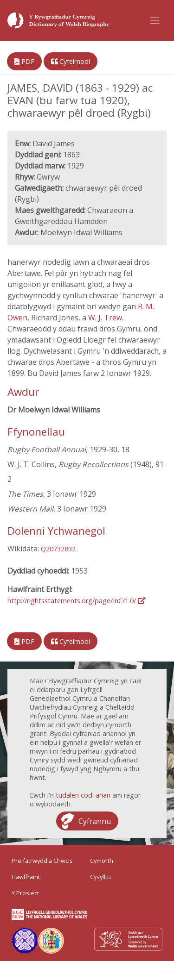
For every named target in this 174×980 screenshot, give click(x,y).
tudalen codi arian (83, 795)
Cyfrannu (95, 821)
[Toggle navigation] (155, 20)
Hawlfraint (26, 877)
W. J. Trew (105, 318)
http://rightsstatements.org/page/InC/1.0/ (76, 601)
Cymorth (102, 861)
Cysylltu (100, 877)
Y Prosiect (25, 893)
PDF (24, 61)
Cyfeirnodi (71, 61)
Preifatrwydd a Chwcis (42, 861)
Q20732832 (58, 549)
